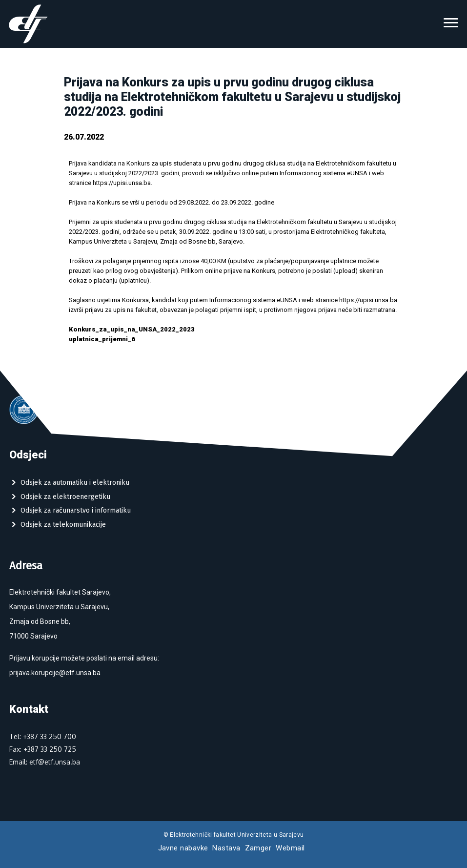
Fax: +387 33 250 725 (43, 749)
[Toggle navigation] (451, 24)
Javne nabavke (183, 848)
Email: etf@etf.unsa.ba (45, 762)
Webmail (290, 848)
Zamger (258, 848)
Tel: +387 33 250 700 (43, 736)
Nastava (226, 848)
